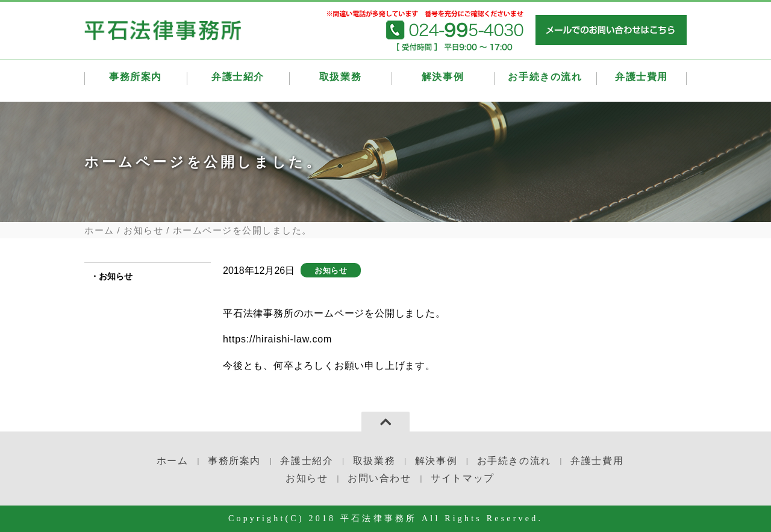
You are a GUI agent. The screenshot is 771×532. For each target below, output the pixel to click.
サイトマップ (463, 478)
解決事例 (443, 80)
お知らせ (143, 230)
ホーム (99, 230)
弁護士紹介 (238, 80)
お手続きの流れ (545, 80)
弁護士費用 (641, 80)
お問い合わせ (379, 478)
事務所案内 (136, 80)
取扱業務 (340, 80)
